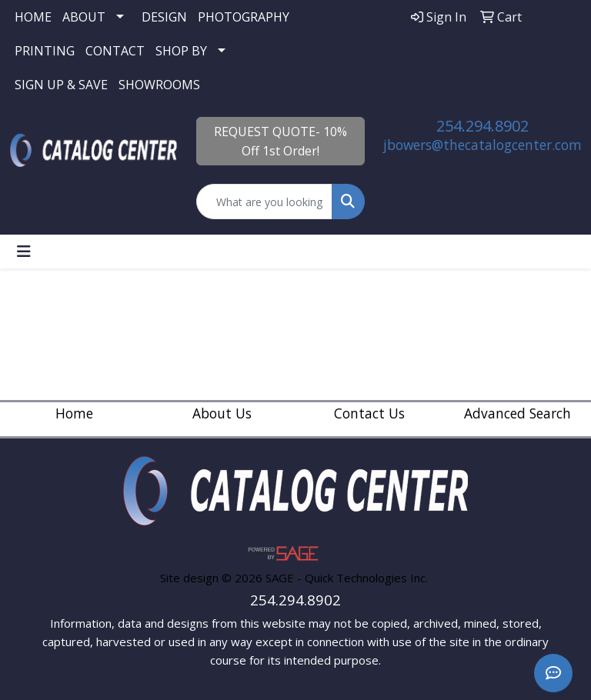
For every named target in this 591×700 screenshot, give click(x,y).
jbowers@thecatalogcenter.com (482, 145)
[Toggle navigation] (24, 252)
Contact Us (369, 413)
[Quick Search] (264, 202)
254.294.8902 (482, 126)
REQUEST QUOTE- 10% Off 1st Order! (280, 141)
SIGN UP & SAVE (61, 85)
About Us (222, 413)
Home (74, 413)
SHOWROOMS (159, 85)
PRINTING (45, 51)
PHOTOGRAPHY (244, 17)
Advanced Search (518, 413)
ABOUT (84, 17)
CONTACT (115, 51)
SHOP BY (181, 51)
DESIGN (164, 17)
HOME (33, 17)
